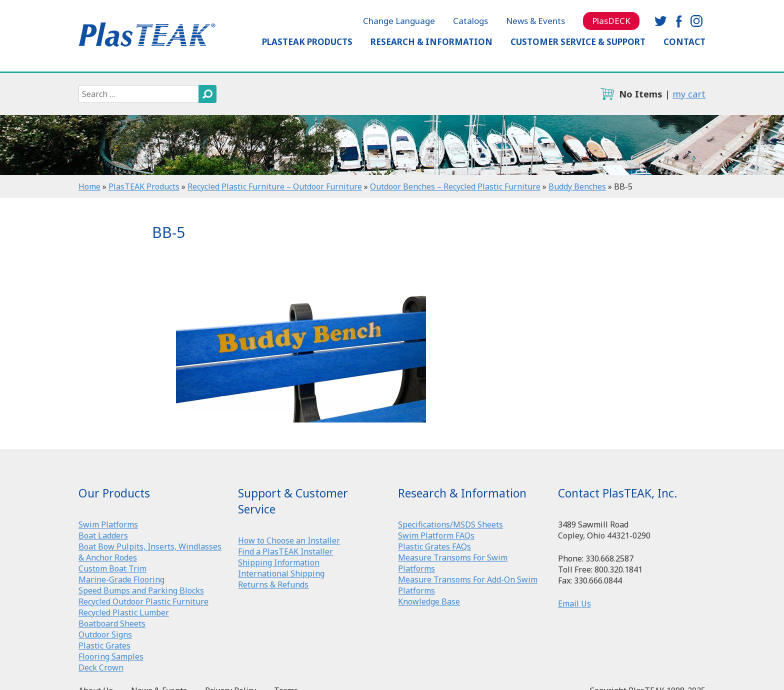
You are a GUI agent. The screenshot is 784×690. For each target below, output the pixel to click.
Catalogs (470, 21)
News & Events (535, 21)
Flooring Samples (111, 656)
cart (607, 94)
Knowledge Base (429, 601)
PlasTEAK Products (307, 42)
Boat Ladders (103, 535)
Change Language (399, 21)
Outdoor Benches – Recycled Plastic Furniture (455, 186)
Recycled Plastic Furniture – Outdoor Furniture (275, 186)
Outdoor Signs (105, 634)
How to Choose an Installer (289, 540)
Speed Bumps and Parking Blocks (141, 590)
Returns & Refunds (273, 584)
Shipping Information (279, 562)
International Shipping (281, 573)
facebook (678, 21)
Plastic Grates (104, 645)
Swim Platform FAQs (436, 535)
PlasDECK (611, 21)
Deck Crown (101, 667)
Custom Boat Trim (112, 568)
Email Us (574, 603)
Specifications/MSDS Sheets (450, 524)
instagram (696, 21)
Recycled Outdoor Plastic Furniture (143, 601)
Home (89, 186)
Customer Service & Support (578, 42)
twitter (660, 21)
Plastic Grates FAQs (434, 546)
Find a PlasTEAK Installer (285, 551)
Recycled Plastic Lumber (124, 612)
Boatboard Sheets (112, 623)
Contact (684, 42)
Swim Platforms (108, 524)
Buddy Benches (577, 186)
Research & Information (431, 42)
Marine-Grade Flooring (121, 579)
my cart (689, 94)
